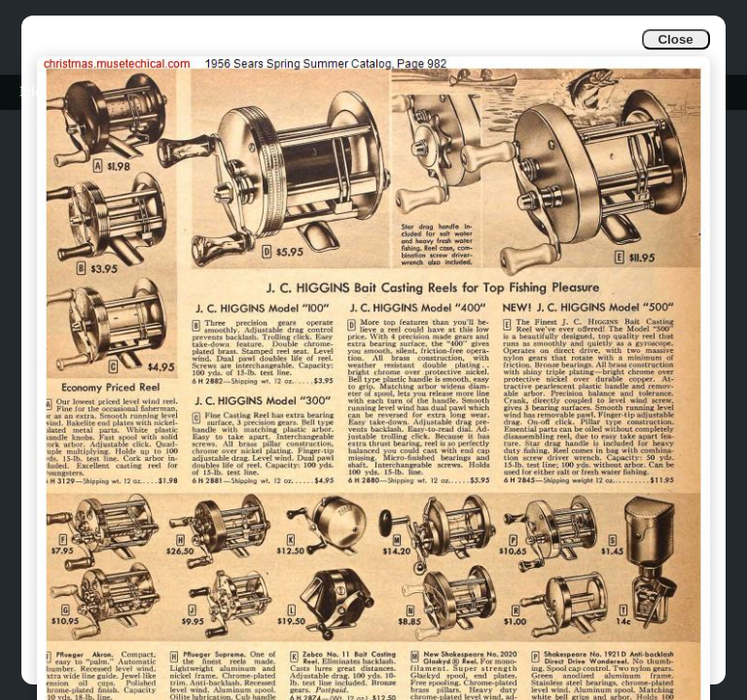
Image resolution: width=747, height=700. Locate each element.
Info (31, 92)
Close (675, 39)
